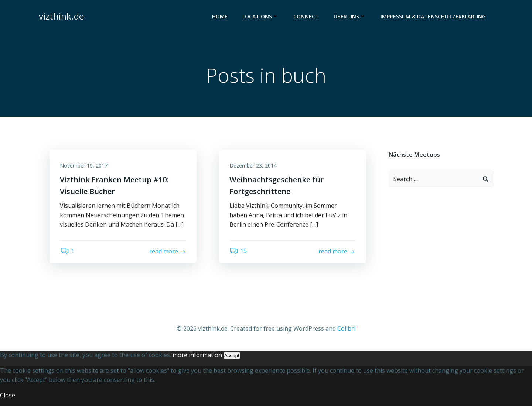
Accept (232, 357)
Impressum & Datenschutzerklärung (434, 17)
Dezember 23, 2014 (253, 166)
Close (8, 396)
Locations (261, 17)
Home (220, 17)
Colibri (346, 330)
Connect (306, 17)
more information (197, 356)
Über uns (350, 17)
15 (238, 252)
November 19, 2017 (84, 166)
